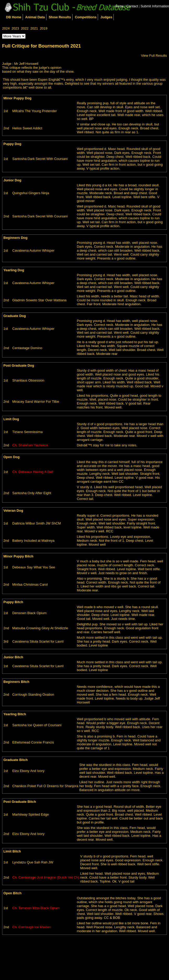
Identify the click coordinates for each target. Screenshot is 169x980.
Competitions (86, 17)
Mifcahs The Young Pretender (35, 111)
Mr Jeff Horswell (26, 64)
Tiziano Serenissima (28, 432)
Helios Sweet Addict (27, 128)
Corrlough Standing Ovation (33, 694)
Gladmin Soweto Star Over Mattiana (39, 300)
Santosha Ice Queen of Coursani (37, 725)
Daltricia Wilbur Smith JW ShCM (37, 523)
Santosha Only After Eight (32, 493)
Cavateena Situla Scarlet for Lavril (38, 641)
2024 (6, 28)
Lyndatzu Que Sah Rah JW (33, 862)
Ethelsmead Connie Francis (33, 742)
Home (119, 6)
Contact (132, 6)
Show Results (60, 17)
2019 (44, 28)
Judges (106, 17)
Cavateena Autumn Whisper (33, 250)
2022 (25, 28)
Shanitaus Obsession (28, 380)
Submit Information (155, 6)
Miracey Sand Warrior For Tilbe (36, 402)
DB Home (14, 17)
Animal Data (35, 17)
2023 (15, 28)
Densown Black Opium (29, 613)
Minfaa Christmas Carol (30, 584)
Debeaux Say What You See (34, 567)
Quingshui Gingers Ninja (31, 193)
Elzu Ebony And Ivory (28, 771)
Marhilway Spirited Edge (31, 814)
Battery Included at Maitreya (33, 541)
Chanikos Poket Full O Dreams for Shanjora (45, 786)
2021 (34, 28)
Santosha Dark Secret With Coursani (40, 159)
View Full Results (154, 56)
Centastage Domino (27, 348)
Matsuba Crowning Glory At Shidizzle (40, 628)
